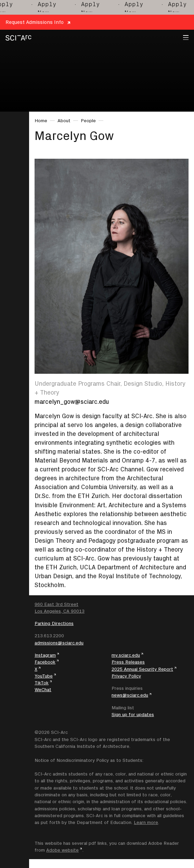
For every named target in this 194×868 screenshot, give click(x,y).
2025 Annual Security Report (142, 669)
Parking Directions (54, 623)
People (88, 120)
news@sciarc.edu (130, 695)
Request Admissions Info (35, 22)
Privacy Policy (126, 676)
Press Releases (128, 662)
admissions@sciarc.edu (59, 643)
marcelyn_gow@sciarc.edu (72, 402)
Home (41, 120)
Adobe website (62, 850)
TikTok (42, 683)
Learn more (146, 822)
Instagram (45, 655)
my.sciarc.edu (126, 655)
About (64, 120)
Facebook (45, 662)
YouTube (44, 676)
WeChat (43, 689)
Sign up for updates (133, 714)
